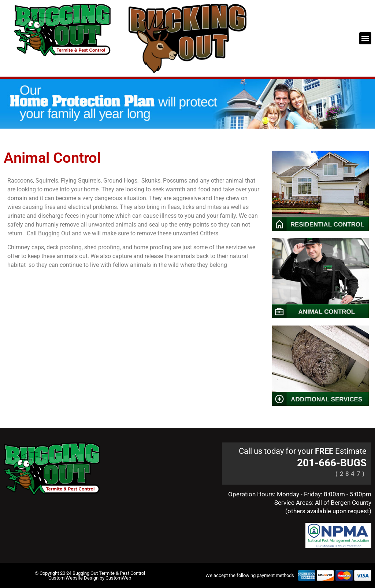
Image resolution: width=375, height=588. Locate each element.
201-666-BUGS (332, 463)
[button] (365, 38)
